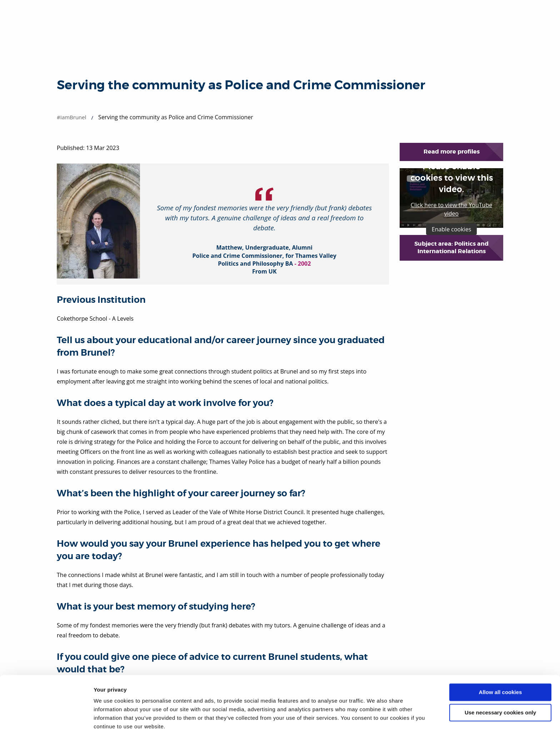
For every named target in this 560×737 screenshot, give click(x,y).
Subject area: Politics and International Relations (451, 247)
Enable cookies (452, 229)
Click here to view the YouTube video (451, 209)
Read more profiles (452, 152)
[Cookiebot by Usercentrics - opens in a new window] (46, 723)
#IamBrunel (72, 117)
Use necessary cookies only (500, 689)
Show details (110, 723)
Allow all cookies (501, 669)
